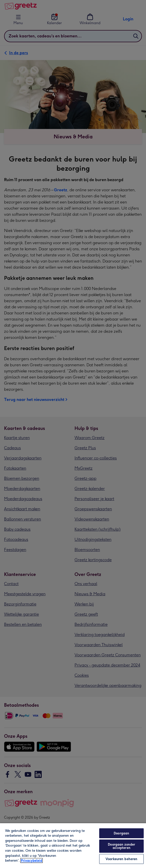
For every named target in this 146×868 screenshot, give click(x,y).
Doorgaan (121, 833)
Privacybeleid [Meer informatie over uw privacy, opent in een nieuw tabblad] (32, 860)
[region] (73, 845)
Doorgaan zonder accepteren (121, 846)
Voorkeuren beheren (121, 859)
